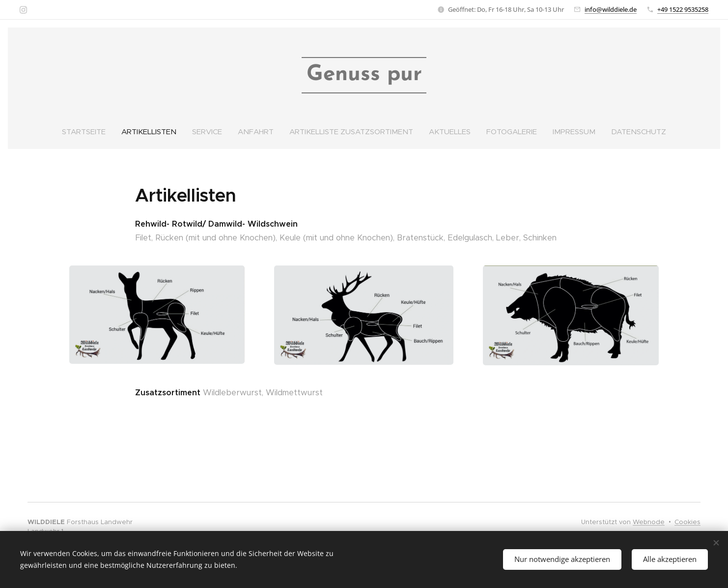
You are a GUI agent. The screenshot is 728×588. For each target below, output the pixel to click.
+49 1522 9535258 (683, 9)
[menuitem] (86, 132)
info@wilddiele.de (611, 9)
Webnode (649, 522)
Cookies (687, 522)
